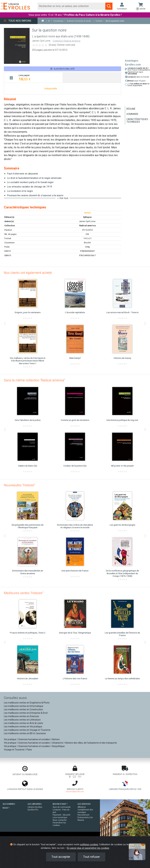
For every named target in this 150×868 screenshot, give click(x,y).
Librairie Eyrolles (35, 807)
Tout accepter (61, 857)
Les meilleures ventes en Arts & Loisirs (23, 723)
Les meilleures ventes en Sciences (21, 716)
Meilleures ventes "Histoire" (24, 593)
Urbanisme (57, 743)
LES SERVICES (84, 804)
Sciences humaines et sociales (34, 739)
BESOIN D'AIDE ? (60, 804)
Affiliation (82, 807)
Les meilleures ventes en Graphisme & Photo (27, 703)
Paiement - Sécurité (61, 815)
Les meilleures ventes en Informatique (24, 706)
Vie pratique (10, 739)
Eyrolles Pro (33, 810)
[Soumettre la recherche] (109, 6)
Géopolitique (58, 746)
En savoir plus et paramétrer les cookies (88, 848)
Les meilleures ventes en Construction (23, 709)
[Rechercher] (72, 6)
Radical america (87, 226)
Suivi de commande (62, 807)
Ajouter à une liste (62, 69)
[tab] (33, 78)
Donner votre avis (66, 45)
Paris (29, 750)
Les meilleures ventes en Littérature (22, 720)
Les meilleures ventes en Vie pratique (23, 727)
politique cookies (89, 845)
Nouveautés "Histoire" (20, 485)
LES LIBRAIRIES (35, 804)
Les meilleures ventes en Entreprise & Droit (26, 713)
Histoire (56, 739)
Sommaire (132, 114)
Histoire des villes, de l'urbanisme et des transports (91, 743)
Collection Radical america (66, 41)
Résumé (131, 109)
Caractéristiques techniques (137, 121)
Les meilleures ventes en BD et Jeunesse (25, 733)
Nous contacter (60, 820)
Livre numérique (60, 817)
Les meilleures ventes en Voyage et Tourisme (27, 730)
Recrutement (83, 815)
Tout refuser (91, 857)
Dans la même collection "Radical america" (34, 380)
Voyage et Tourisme (14, 750)
